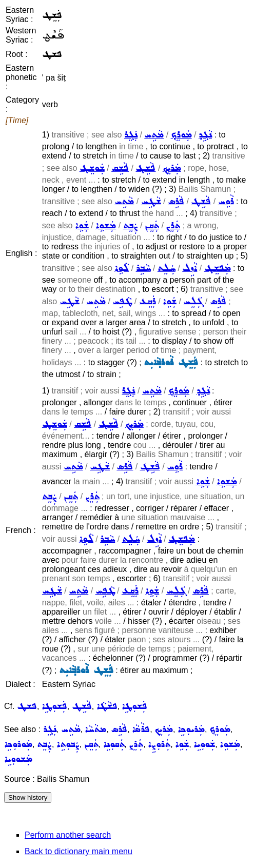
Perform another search (68, 835)
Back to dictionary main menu (79, 851)
